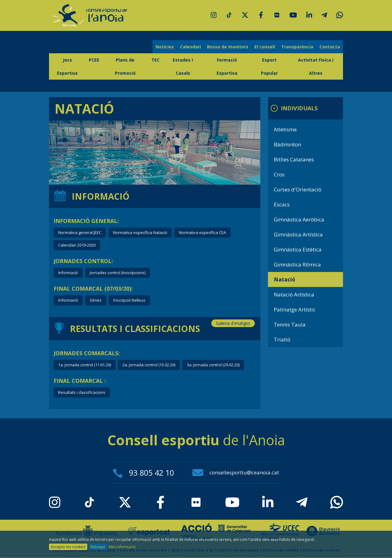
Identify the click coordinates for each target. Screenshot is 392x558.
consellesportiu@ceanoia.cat (236, 472)
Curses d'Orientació (298, 189)
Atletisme (285, 129)
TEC (155, 60)
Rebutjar (98, 547)
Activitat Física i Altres (316, 66)
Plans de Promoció (125, 66)
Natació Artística (294, 294)
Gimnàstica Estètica (298, 249)
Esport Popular (269, 66)
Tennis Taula (290, 324)
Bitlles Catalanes (294, 159)
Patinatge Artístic (295, 309)
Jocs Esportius (67, 66)
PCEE (94, 60)
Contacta (330, 47)
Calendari (190, 47)
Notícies (165, 47)
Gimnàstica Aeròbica (299, 219)
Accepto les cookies (68, 547)
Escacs (282, 204)
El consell (265, 47)
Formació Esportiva (227, 66)
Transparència (297, 47)
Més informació (122, 547)
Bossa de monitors (228, 47)
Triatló (282, 339)
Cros (279, 174)
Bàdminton (287, 144)
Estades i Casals (183, 66)
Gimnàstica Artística (298, 234)
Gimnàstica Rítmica (297, 264)
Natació (285, 279)
